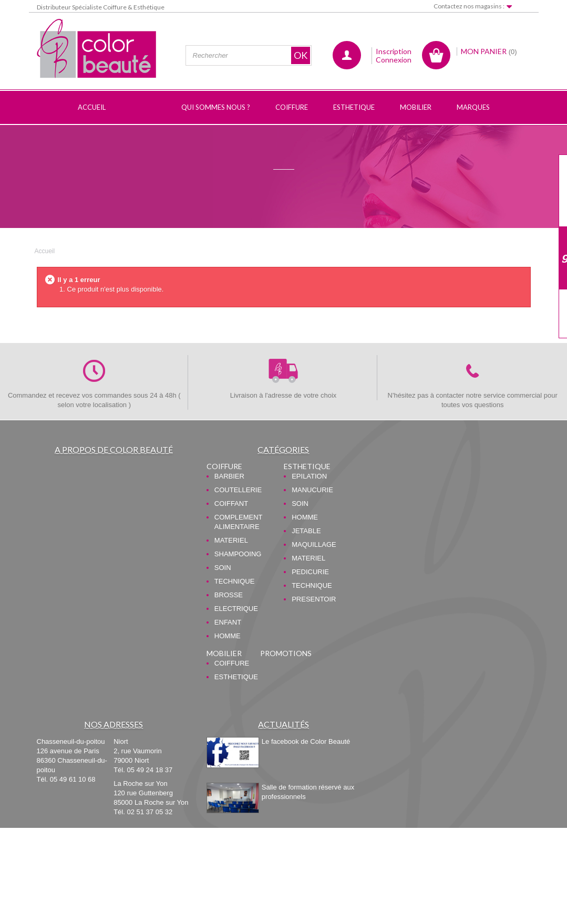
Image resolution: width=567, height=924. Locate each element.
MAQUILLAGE (314, 544)
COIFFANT (231, 503)
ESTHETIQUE (307, 466)
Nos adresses (114, 724)
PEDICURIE (310, 572)
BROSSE (229, 595)
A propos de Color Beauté (114, 449)
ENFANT (228, 622)
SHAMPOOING (238, 554)
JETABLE (306, 531)
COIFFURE (224, 466)
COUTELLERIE (238, 490)
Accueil (45, 251)
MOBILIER (224, 653)
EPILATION (309, 476)
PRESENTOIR (314, 599)
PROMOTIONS (286, 653)
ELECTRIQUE (236, 609)
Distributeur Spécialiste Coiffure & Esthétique (101, 7)
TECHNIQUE (235, 581)
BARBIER (229, 476)
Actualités (283, 724)
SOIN (223, 568)
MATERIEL (231, 540)
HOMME (228, 636)
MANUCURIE (312, 490)
